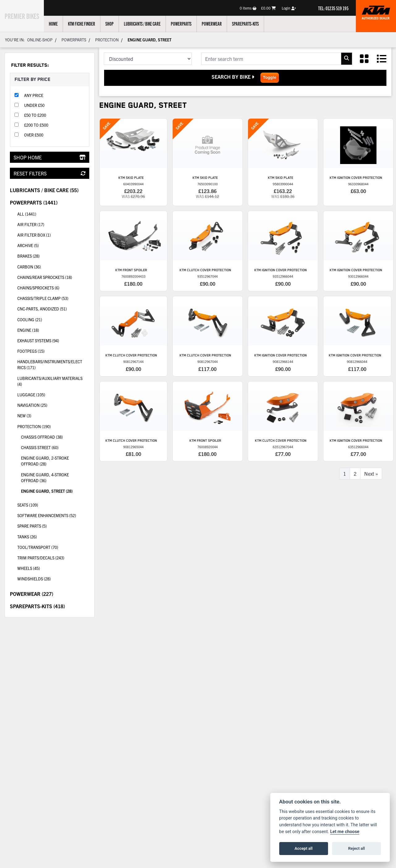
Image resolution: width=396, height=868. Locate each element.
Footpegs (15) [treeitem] (31, 351)
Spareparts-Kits (253, 23)
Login (289, 8)
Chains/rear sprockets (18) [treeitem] (53, 277)
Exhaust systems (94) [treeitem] (53, 340)
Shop (117, 23)
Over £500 (34, 135)
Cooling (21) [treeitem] (53, 319)
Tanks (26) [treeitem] (27, 537)
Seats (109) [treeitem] (53, 504)
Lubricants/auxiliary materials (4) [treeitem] (50, 381)
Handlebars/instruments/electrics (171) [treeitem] (53, 363)
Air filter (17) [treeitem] (31, 224)
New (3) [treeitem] (24, 416)
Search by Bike (234, 77)
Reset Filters (50, 173)
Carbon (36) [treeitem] (53, 266)
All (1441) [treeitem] (27, 214)
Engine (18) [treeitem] (53, 330)
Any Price (34, 95)
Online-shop (40, 40)
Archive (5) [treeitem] (28, 245)
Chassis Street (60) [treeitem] (40, 447)
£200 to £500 (36, 125)
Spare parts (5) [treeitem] (32, 526)
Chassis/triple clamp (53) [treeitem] (53, 298)
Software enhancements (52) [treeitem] (47, 515)
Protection (107, 40)
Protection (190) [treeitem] (53, 426)
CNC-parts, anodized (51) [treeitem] (53, 308)
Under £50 (34, 105)
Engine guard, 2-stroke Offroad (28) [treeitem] (45, 461)
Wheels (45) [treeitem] (53, 568)
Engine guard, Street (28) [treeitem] (47, 491)
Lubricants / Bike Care (149, 23)
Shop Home (50, 157)
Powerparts (188, 23)
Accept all (304, 848)
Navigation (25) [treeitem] (32, 405)
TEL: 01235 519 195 (333, 8)
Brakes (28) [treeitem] (53, 255)
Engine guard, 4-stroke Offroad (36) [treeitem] (45, 478)
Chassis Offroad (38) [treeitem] (42, 437)
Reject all (356, 848)
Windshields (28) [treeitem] (34, 579)
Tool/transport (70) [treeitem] (53, 547)
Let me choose (345, 832)
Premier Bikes (25, 15)
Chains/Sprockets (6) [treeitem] (53, 287)
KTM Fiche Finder (89, 23)
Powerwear (219, 23)
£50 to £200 (35, 115)
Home (60, 23)
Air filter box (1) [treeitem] (34, 235)
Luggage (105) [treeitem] (31, 395)
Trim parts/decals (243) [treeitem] (53, 557)
